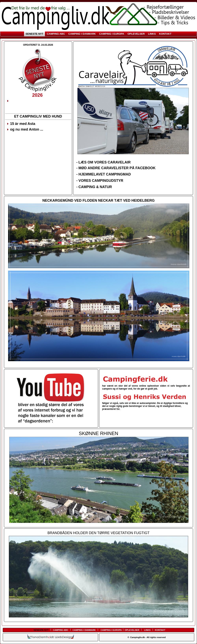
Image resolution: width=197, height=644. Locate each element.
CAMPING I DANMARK (82, 34)
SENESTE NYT (34, 34)
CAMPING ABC (56, 34)
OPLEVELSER (136, 34)
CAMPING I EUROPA (112, 34)
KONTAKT (165, 34)
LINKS (152, 34)
